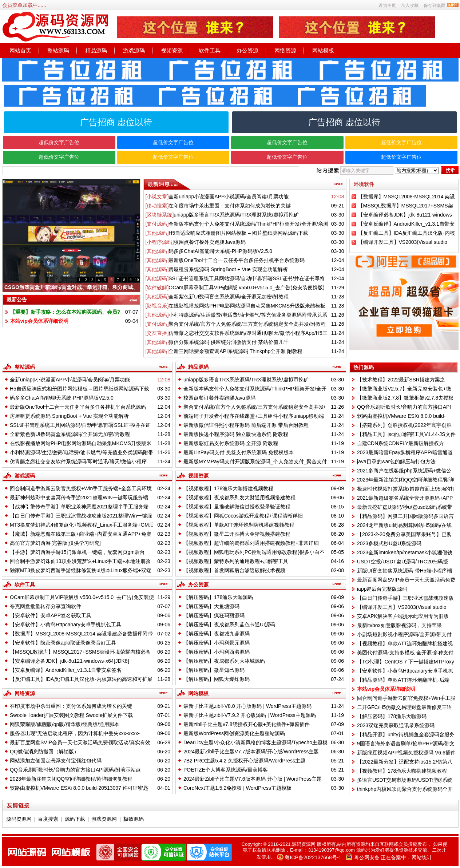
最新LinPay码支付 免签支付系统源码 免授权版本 (239, 452)
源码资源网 (19, 819)
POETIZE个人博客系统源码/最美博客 (226, 770)
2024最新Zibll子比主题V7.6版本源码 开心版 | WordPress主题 (253, 779)
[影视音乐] (157, 306)
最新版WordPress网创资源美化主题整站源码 (234, 733)
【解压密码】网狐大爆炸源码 (217, 679)
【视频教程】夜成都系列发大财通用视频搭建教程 (239, 498)
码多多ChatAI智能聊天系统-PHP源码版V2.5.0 (220, 251)
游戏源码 (134, 50)
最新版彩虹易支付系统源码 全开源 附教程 (231, 443)
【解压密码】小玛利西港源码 (217, 652)
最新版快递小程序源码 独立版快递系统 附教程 (236, 434)
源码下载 (75, 819)
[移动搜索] (157, 206)
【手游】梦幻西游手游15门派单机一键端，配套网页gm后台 (77, 552)
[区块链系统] (160, 215)
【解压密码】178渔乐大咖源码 (218, 597)
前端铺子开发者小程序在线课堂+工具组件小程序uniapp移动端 (254, 416)
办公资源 (247, 50)
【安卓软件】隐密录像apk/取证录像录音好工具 (63, 643)
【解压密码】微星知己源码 (214, 670)
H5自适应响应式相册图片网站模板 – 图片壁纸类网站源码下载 (238, 233)
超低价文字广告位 (59, 142)
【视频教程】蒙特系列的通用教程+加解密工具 (236, 561)
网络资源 (285, 50)
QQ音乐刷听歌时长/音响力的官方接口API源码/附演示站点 (75, 770)
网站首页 (20, 50)
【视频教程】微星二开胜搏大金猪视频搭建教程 (237, 534)
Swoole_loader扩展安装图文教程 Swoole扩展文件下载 (71, 715)
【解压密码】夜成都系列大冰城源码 (224, 661)
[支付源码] (157, 224)
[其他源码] (157, 233)
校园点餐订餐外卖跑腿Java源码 (210, 242)
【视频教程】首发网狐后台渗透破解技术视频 (234, 570)
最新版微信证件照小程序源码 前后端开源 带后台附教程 (246, 425)
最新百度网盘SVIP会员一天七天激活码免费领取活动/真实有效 (80, 742)
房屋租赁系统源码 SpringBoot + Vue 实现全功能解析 (228, 269)
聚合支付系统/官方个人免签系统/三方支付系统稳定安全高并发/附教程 (247, 324)
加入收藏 (410, 5)
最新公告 (17, 300)
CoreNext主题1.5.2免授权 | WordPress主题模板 (237, 788)
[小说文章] (157, 197)
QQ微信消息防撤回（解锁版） (44, 752)
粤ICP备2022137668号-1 (313, 857)
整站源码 (58, 50)
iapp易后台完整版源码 (382, 589)
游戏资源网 (104, 819)
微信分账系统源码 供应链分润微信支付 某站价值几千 (229, 342)
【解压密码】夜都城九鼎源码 (217, 634)
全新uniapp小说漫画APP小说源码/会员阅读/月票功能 (229, 197)
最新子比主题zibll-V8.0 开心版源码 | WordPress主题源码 (247, 706)
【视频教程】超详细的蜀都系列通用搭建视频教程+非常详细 (251, 543)
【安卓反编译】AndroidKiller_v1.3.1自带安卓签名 (66, 670)
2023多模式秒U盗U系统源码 (389, 543)
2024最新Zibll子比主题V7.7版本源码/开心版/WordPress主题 (251, 752)
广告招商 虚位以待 (116, 122)
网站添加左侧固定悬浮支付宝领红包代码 (56, 761)
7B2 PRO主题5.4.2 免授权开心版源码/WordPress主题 (244, 761)
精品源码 (96, 50)
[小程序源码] (160, 242)
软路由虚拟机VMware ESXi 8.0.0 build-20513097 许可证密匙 (79, 788)
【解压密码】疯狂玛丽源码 (214, 615)
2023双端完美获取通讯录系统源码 (396, 725)
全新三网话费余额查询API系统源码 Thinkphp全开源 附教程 (235, 351)
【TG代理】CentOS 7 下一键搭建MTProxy (406, 662)
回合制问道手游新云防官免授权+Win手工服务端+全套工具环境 (81, 488)
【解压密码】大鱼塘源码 (211, 606)
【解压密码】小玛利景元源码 (217, 643)
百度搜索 (48, 819)
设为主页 (387, 5)
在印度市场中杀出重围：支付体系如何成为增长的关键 (230, 206)
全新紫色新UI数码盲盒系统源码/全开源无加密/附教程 (229, 297)
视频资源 (172, 50)
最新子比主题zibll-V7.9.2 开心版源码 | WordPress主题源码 (250, 715)
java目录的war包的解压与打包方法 (396, 461)
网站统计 (422, 857)
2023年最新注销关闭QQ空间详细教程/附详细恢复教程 (71, 779)
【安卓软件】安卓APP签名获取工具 (51, 615)
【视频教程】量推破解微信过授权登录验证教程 (237, 507)
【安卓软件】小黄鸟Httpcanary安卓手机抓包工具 (66, 625)
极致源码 (134, 819)
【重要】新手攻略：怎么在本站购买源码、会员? (65, 312)
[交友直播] (157, 333)
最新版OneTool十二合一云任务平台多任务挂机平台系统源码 (237, 260)
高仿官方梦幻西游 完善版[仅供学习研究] (55, 543)
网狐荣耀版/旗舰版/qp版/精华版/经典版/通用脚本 (65, 724)
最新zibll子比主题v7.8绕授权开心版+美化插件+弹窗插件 (247, 724)
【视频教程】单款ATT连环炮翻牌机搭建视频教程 (239, 525)
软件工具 (210, 50)
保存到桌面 (435, 5)
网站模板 (323, 50)
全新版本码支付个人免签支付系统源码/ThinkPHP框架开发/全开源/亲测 (248, 224)
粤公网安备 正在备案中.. (382, 857)
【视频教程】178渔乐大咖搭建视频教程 (228, 488)
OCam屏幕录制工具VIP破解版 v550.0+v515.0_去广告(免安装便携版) (246, 288)
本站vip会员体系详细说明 (39, 321)
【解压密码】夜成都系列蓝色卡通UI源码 (229, 625)
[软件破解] (157, 288)
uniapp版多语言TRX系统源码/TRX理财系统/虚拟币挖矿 (236, 215)
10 (137, 280)
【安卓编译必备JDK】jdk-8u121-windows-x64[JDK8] (70, 661)
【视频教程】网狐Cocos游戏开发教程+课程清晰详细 (243, 516)
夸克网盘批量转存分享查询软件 (45, 606)
